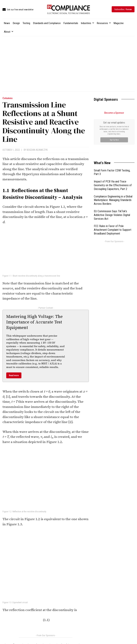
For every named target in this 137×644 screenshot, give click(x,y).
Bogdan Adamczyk (37, 150)
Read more (14, 375)
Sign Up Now (114, 140)
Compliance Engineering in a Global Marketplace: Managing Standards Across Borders (113, 200)
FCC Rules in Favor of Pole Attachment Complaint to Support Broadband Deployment (113, 230)
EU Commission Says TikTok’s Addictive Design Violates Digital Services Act (112, 215)
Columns (7, 98)
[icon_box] (18, 10)
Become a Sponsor (114, 113)
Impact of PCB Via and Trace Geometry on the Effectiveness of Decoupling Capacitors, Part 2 (113, 185)
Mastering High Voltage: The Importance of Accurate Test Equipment (34, 322)
